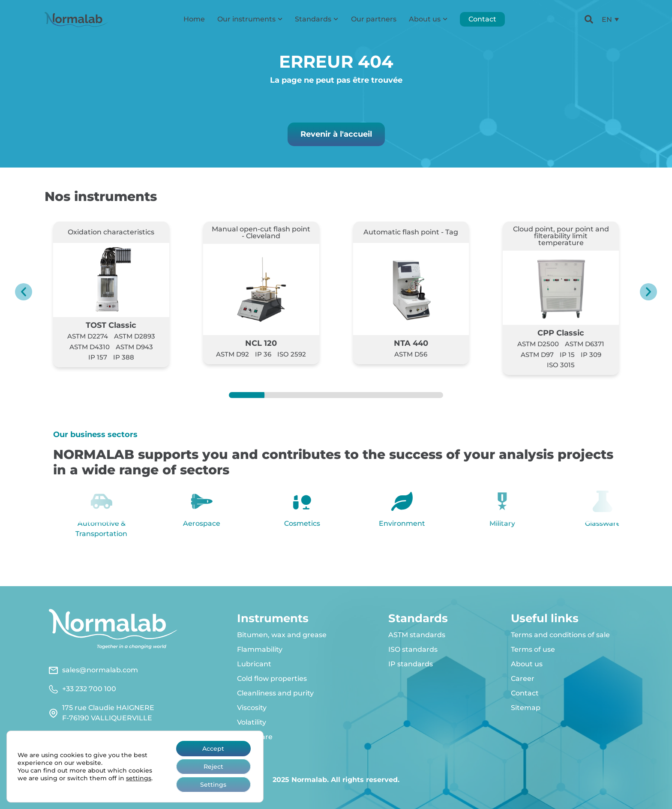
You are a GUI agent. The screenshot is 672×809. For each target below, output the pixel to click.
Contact (482, 19)
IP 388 (124, 357)
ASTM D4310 (90, 347)
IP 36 (263, 354)
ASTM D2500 (538, 344)
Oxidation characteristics (111, 232)
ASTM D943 (134, 347)
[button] (24, 292)
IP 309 (591, 355)
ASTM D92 (232, 354)
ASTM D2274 (88, 336)
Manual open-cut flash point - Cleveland (261, 232)
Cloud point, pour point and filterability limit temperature (561, 236)
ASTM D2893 (135, 336)
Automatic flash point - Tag (411, 232)
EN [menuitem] (607, 19)
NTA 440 (411, 343)
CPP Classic (561, 333)
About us (428, 19)
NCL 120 (261, 343)
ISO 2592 (292, 354)
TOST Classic (111, 325)
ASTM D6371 (585, 344)
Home (194, 19)
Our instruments (250, 19)
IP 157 (98, 357)
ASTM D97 (537, 355)
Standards (316, 19)
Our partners (374, 19)
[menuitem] (610, 19)
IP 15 (567, 355)
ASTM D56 (411, 354)
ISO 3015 (561, 365)
